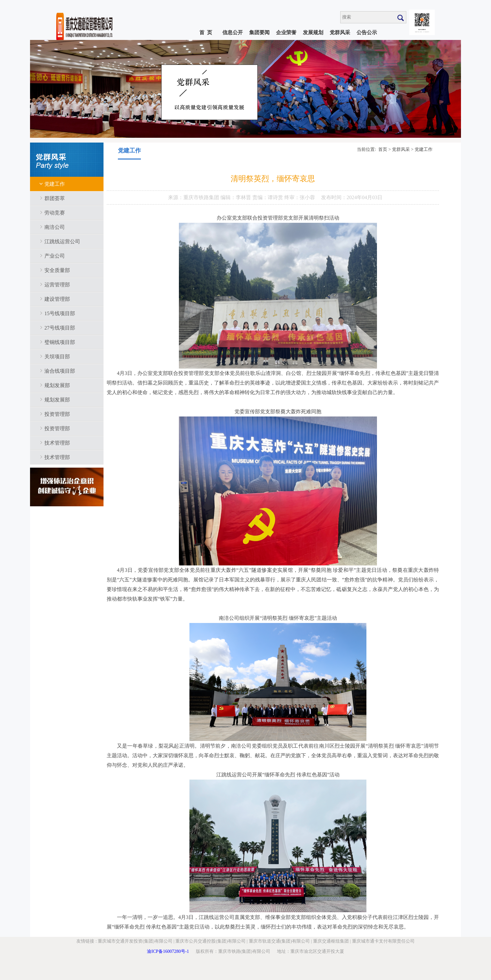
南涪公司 (55, 227)
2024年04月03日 (364, 197)
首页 (383, 149)
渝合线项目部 (60, 371)
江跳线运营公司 (62, 241)
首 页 (206, 32)
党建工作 (55, 184)
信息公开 (233, 32)
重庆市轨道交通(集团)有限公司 (279, 941)
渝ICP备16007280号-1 (168, 951)
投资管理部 (57, 414)
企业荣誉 (286, 32)
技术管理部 (57, 443)
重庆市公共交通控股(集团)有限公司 (210, 941)
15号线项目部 (60, 313)
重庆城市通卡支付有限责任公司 (383, 941)
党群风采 (340, 32)
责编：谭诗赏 (268, 197)
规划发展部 (57, 385)
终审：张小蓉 (300, 197)
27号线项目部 (60, 328)
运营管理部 (57, 285)
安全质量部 (57, 270)
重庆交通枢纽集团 (331, 941)
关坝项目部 (57, 357)
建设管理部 (57, 299)
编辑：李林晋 (236, 197)
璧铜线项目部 (60, 342)
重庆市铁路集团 (202, 197)
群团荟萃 (55, 198)
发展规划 (313, 32)
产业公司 (55, 256)
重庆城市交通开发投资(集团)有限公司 (135, 941)
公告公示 (367, 32)
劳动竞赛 (55, 213)
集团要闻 (259, 32)
